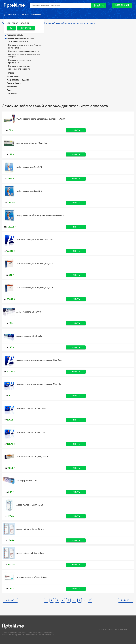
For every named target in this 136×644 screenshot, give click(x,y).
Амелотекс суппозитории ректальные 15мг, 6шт (39, 360)
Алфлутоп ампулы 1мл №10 (29, 167)
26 (90, 600)
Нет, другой (26, 28)
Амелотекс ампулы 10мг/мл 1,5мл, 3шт (35, 240)
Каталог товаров (31, 15)
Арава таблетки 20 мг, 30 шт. (30, 529)
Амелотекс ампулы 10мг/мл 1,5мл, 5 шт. (35, 264)
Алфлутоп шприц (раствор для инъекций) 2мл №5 (40, 215)
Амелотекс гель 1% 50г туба (29, 336)
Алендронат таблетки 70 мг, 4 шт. (32, 143)
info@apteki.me (121, 629)
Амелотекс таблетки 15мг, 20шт (31, 432)
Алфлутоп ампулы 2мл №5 (29, 191)
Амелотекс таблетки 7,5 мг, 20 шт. (32, 457)
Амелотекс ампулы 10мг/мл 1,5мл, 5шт (35, 288)
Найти (99, 5)
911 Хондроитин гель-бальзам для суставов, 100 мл (41, 119)
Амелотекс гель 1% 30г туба (29, 312)
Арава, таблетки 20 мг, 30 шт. (30, 553)
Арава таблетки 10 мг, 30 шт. (30, 505)
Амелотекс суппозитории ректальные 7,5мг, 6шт (39, 384)
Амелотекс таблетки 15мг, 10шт (31, 408)
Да (11, 28)
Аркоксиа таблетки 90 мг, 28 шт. (32, 577)
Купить (76, 130)
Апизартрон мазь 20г (26, 481)
